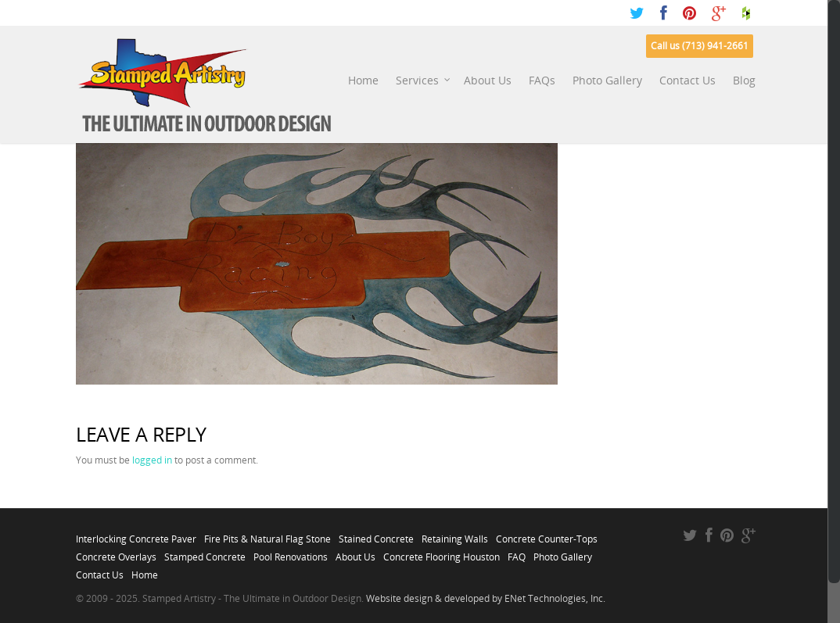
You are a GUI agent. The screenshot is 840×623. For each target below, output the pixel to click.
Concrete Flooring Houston (442, 553)
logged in (152, 460)
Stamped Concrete (205, 553)
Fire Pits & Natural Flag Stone (267, 535)
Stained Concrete (376, 535)
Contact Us (687, 80)
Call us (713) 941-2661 (700, 46)
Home (363, 80)
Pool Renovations (291, 553)
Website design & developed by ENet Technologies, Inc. (486, 598)
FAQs (542, 80)
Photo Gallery (607, 80)
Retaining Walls (455, 535)
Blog (744, 80)
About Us (488, 80)
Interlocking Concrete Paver (136, 535)
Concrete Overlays (116, 553)
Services (424, 81)
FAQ (517, 553)
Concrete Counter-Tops (547, 535)
